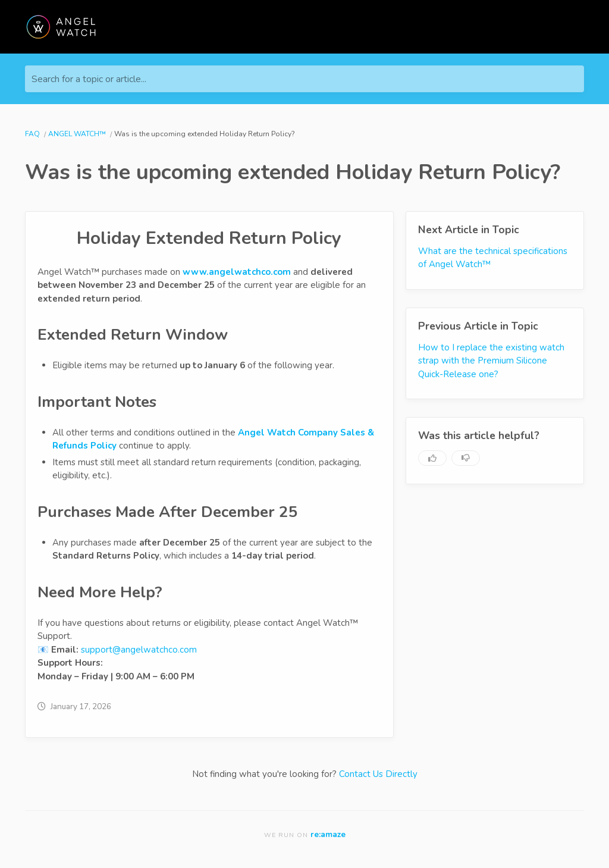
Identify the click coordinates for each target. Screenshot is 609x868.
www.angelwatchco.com (237, 272)
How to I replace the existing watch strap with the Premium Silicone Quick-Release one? (491, 361)
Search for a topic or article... (89, 79)
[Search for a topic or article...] (304, 79)
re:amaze (328, 834)
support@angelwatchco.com (139, 650)
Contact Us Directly (378, 774)
